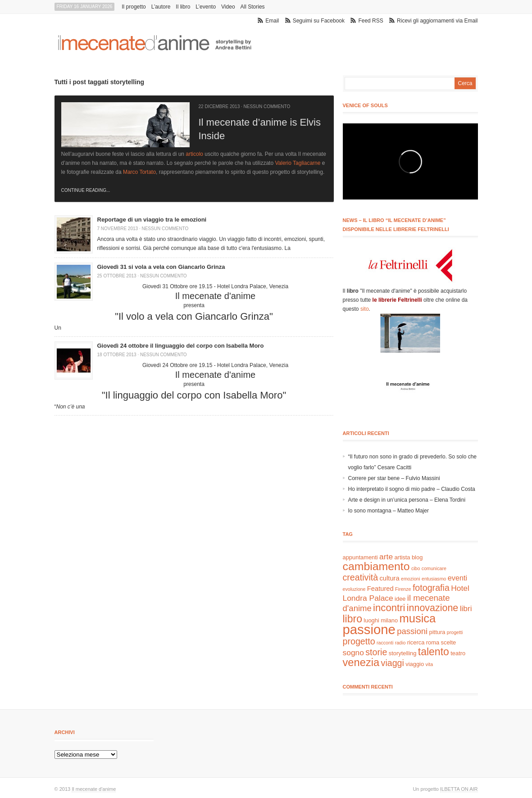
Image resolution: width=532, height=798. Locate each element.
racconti (385, 643)
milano (389, 620)
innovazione (433, 608)
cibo (416, 568)
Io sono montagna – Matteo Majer (389, 511)
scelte (449, 642)
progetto (359, 641)
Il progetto (134, 7)
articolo (194, 154)
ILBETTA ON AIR (459, 789)
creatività (361, 577)
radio (400, 643)
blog (417, 557)
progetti (455, 632)
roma (433, 642)
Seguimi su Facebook (319, 21)
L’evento (206, 7)
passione (369, 629)
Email (272, 21)
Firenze (403, 589)
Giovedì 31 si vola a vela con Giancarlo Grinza (161, 267)
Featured (380, 589)
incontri (389, 608)
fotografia (431, 588)
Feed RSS (371, 21)
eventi (457, 578)
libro (353, 619)
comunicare (434, 568)
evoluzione (354, 589)
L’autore (161, 7)
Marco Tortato (139, 172)
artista (402, 557)
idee (400, 599)
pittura (437, 632)
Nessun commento (267, 107)
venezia (361, 662)
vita (430, 664)
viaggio (415, 664)
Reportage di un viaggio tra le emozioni (152, 220)
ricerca (416, 642)
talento (434, 652)
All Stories (253, 7)
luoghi (371, 620)
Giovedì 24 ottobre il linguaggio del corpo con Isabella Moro (181, 346)
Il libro (183, 7)
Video (228, 7)
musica (418, 618)
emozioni (411, 579)
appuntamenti (360, 557)
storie (376, 652)
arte (386, 557)
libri (466, 608)
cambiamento (376, 566)
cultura (390, 578)
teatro (458, 653)
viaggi (393, 663)
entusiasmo (434, 579)
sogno (353, 653)
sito (365, 309)
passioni (412, 631)
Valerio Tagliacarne (298, 163)
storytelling (403, 653)
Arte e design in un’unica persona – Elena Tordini (407, 500)
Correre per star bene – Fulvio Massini (394, 478)
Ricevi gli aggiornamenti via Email (437, 21)
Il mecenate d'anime (94, 789)
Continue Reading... (86, 190)
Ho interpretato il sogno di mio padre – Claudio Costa (412, 489)
